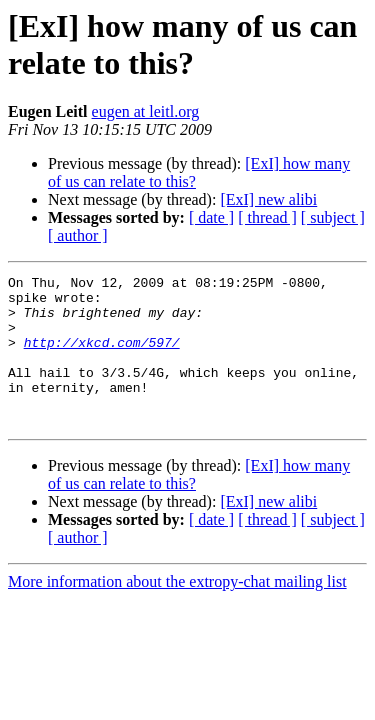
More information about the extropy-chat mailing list (177, 611)
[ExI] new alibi (268, 199)
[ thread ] (267, 217)
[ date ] (211, 217)
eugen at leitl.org (146, 111)
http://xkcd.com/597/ (102, 357)
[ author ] (78, 235)
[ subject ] (333, 217)
